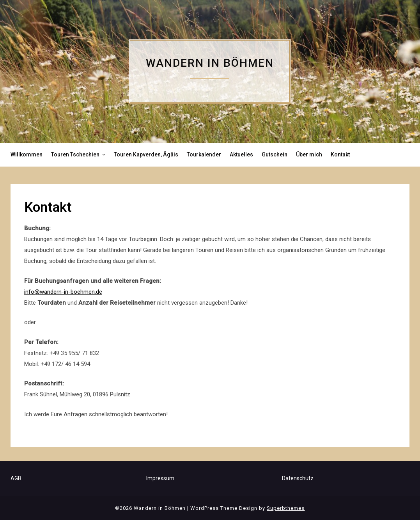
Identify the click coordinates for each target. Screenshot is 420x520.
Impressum (160, 478)
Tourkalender (204, 154)
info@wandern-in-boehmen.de (63, 292)
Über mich (309, 154)
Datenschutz (298, 478)
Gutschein (275, 154)
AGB (16, 478)
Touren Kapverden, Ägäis (146, 154)
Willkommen (27, 154)
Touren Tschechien (75, 154)
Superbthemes (286, 508)
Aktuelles (241, 154)
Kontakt (340, 154)
